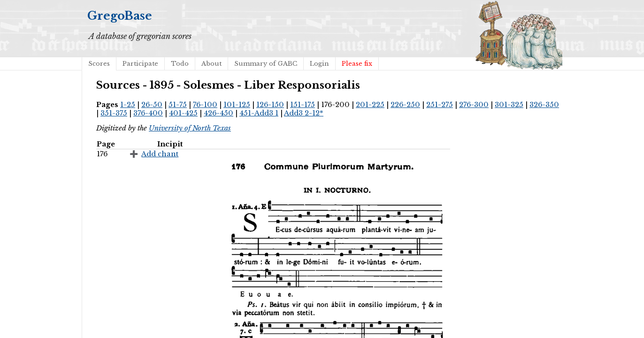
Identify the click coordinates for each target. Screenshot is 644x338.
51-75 (178, 105)
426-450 (218, 113)
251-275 (440, 105)
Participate (140, 64)
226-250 (405, 105)
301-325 (509, 105)
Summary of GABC (266, 64)
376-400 (148, 113)
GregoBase (120, 16)
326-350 (544, 105)
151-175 (303, 105)
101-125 (237, 105)
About (211, 64)
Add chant (160, 154)
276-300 (474, 105)
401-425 (183, 113)
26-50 (152, 105)
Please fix (357, 64)
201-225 (370, 105)
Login (319, 64)
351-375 (114, 113)
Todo (180, 64)
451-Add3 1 (259, 113)
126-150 (270, 105)
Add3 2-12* (304, 113)
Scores (99, 64)
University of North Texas (190, 128)
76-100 (205, 105)
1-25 (128, 105)
